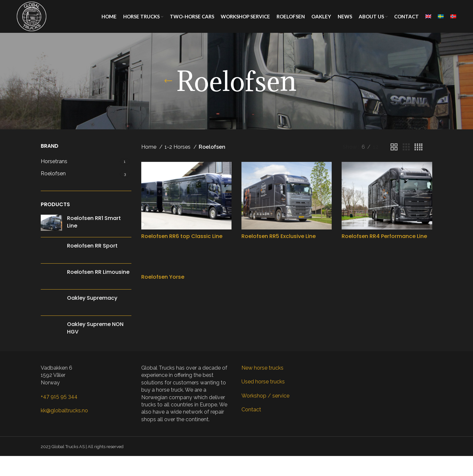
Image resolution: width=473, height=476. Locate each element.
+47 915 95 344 (59, 396)
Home (149, 147)
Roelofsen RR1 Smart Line (94, 222)
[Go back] (168, 81)
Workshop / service (265, 396)
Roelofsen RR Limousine (98, 272)
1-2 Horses (178, 147)
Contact (251, 410)
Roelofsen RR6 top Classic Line (182, 236)
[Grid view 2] (394, 147)
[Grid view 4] (418, 147)
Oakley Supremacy (92, 298)
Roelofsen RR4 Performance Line (384, 236)
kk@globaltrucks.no (64, 411)
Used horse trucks (263, 382)
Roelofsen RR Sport (92, 246)
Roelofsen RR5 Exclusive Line (279, 236)
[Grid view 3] (406, 147)
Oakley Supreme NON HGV (95, 328)
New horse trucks (262, 368)
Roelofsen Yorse (163, 277)
